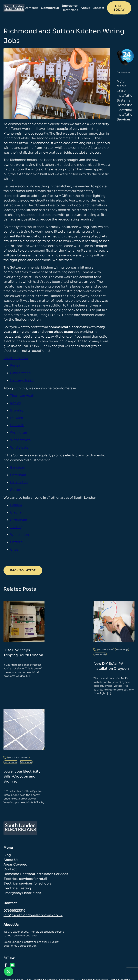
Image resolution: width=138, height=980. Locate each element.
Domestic (35, 8)
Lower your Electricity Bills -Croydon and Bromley (22, 776)
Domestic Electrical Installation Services (36, 874)
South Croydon (16, 358)
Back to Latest (23, 570)
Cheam (16, 550)
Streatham (19, 520)
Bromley (17, 410)
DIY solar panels (106, 650)
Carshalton (19, 482)
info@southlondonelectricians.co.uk (33, 915)
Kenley (15, 403)
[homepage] (15, 8)
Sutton (16, 490)
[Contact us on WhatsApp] (9, 971)
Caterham (18, 475)
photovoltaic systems (18, 757)
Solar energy (122, 650)
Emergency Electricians (73, 8)
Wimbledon (19, 535)
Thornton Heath (23, 396)
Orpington (19, 433)
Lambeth (17, 425)
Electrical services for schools (27, 883)
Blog (7, 855)
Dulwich (17, 418)
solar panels (100, 654)
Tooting (16, 527)
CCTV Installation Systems (126, 96)
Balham (16, 505)
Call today (122, 8)
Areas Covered (15, 865)
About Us (11, 860)
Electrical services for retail (25, 879)
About (88, 8)
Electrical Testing (17, 888)
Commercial (53, 8)
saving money (11, 762)
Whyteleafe (19, 448)
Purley (15, 366)
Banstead (18, 468)
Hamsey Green (22, 380)
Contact (102, 8)
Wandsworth (20, 440)
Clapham (17, 512)
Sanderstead (20, 373)
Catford (16, 542)
